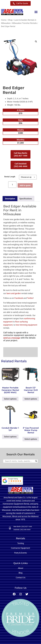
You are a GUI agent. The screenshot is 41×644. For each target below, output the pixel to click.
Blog (20, 573)
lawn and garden (14, 293)
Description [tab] (10, 199)
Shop (10, 20)
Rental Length (10, 177)
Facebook (19, 298)
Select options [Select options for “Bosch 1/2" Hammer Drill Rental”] (31, 399)
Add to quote (25, 185)
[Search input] (20, 461)
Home (4, 20)
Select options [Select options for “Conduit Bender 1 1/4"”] (10, 437)
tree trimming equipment (26, 325)
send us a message (12, 338)
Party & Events (20, 553)
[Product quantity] (12, 185)
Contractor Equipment (20, 548)
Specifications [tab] (26, 199)
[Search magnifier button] (36, 461)
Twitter (30, 298)
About (21, 568)
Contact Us (21, 578)
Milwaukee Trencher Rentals (24, 23)
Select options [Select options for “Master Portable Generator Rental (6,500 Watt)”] (10, 399)
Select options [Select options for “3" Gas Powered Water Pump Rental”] (31, 439)
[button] (36, 12)
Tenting (21, 543)
